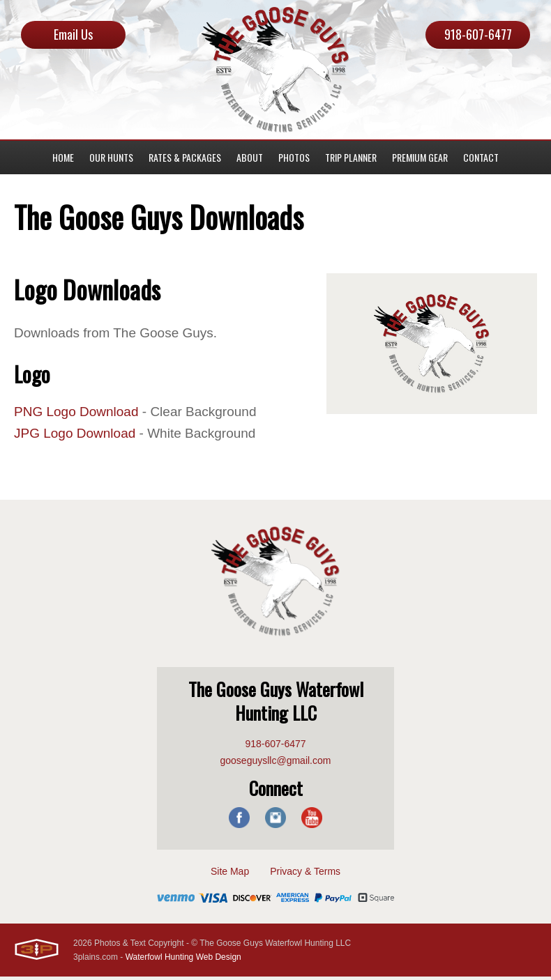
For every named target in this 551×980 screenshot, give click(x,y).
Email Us (73, 34)
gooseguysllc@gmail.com (276, 764)
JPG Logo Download (78, 436)
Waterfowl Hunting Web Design (183, 960)
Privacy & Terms (305, 875)
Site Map (230, 875)
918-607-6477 (478, 34)
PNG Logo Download (80, 414)
